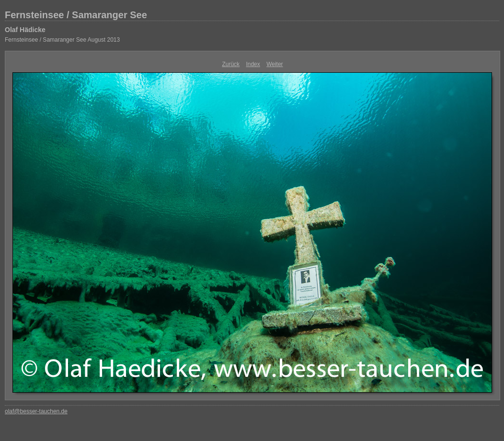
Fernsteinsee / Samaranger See (76, 15)
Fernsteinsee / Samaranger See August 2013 (62, 40)
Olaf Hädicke (25, 30)
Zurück (231, 64)
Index (253, 64)
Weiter (275, 64)
